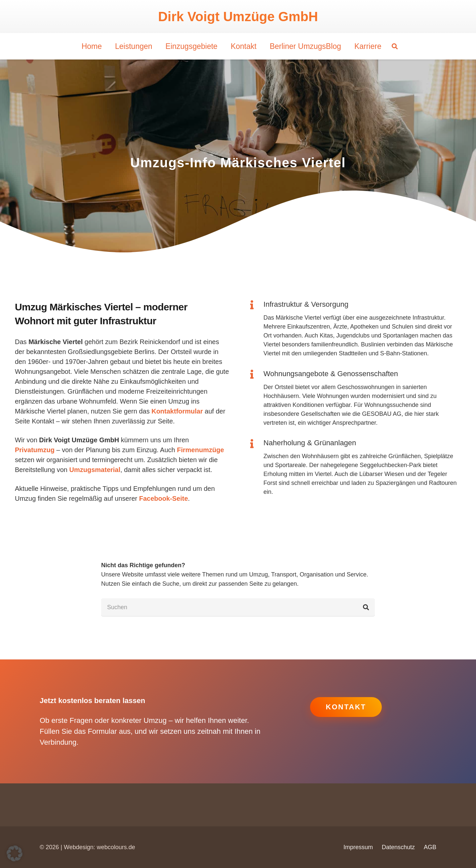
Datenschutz (398, 847)
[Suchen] (238, 607)
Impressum (358, 847)
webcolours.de (116, 847)
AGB (430, 847)
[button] (395, 46)
